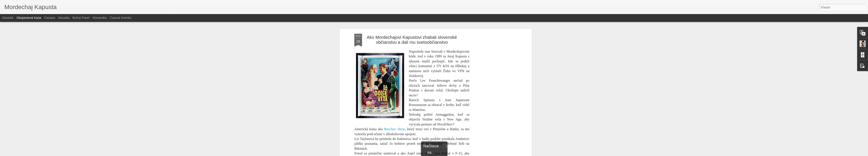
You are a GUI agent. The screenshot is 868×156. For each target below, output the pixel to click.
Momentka (100, 18)
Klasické (8, 18)
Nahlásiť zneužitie (466, 154)
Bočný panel (81, 18)
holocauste (427, 69)
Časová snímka (121, 18)
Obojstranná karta (29, 18)
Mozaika (64, 18)
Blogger (451, 154)
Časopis (50, 18)
